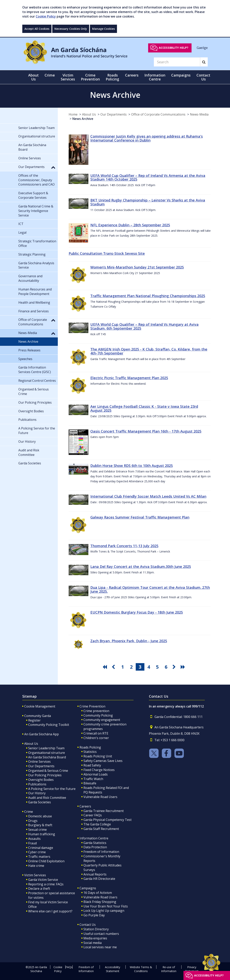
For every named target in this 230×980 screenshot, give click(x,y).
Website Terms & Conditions (141, 969)
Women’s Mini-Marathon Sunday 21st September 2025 (137, 267)
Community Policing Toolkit (49, 725)
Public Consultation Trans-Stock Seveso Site (107, 253)
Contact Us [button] (203, 77)
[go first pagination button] (105, 667)
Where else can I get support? (50, 911)
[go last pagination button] (183, 667)
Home (73, 114)
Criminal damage (41, 848)
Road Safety (92, 765)
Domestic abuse (40, 816)
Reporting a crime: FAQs (46, 884)
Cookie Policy (46, 16)
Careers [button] (132, 75)
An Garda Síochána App (42, 734)
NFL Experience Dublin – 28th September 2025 (130, 225)
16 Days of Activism (98, 893)
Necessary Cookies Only (71, 29)
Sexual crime (37, 830)
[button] (53, 167)
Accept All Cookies (37, 29)
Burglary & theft (40, 825)
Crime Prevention (92, 706)
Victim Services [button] (68, 77)
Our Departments (114, 114)
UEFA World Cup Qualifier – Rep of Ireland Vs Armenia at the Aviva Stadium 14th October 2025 (148, 177)
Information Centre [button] (155, 77)
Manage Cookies (103, 29)
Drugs (33, 821)
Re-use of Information (169, 969)
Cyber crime (37, 852)
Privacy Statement (192, 969)
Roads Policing (90, 747)
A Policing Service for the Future (52, 789)
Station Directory (96, 929)
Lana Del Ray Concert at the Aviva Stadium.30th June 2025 (141, 567)
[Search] (177, 62)
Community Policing (98, 715)
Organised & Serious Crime (48, 771)
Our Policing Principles (45, 775)
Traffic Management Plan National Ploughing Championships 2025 (148, 296)
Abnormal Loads (96, 774)
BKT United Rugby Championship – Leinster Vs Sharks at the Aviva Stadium (148, 202)
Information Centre (94, 838)
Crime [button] (50, 75)
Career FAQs (93, 815)
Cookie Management (40, 706)
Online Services (39, 762)
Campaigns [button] (181, 75)
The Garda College (97, 824)
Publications (37, 784)
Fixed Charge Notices (99, 770)
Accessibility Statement (113, 969)
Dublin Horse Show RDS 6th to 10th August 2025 (132, 466)
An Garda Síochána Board (47, 757)
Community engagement (102, 720)
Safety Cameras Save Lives (103, 761)
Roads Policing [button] (112, 77)
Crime (29, 812)
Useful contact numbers (101, 934)
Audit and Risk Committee (47, 798)
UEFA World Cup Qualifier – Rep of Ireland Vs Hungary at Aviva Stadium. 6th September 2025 (144, 326)
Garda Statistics (95, 843)
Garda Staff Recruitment (101, 829)
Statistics (90, 752)
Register (34, 720)
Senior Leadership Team (46, 748)
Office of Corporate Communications (158, 114)
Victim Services (35, 875)
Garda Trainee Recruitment (104, 811)
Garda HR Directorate (99, 879)
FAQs (69, 967)
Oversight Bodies (41, 780)
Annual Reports (95, 874)
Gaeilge (202, 48)
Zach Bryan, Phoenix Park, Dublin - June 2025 (129, 641)
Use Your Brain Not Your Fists (106, 906)
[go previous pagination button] (114, 667)
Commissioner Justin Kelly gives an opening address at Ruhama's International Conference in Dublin (147, 138)
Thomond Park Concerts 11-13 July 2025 (124, 546)
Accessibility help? (174, 48)
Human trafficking (42, 834)
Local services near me (100, 947)
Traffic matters (39, 857)
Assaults (34, 839)
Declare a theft (39, 889)
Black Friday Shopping (100, 902)
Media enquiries (95, 938)
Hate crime (36, 866)
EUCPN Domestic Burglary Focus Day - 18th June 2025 (137, 612)
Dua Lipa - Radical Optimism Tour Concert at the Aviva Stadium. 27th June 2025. (150, 589)
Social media (93, 943)
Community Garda (38, 716)
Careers (85, 806)
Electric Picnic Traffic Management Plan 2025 (129, 378)
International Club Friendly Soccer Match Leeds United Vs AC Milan (148, 496)
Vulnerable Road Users (100, 797)
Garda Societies (40, 802)
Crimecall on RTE (96, 733)
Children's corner (96, 738)
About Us (89, 114)
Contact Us (88, 925)
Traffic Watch (93, 779)
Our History (37, 793)
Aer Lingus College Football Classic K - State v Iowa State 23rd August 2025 (144, 408)
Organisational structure (47, 753)
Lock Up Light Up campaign (104, 911)
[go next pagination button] (175, 667)
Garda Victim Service (43, 880)
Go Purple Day (94, 915)
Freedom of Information (101, 852)
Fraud (32, 843)
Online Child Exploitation (46, 861)
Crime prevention (96, 711)
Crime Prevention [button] (90, 77)
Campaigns (88, 888)
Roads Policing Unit (98, 756)
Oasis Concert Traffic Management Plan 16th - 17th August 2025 (146, 431)
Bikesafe (90, 783)
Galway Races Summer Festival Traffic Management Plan (140, 517)
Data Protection (95, 847)
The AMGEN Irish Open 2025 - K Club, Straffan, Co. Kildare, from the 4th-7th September (149, 351)
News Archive (83, 119)
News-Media (199, 114)
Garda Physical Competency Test (108, 820)
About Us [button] (33, 77)
